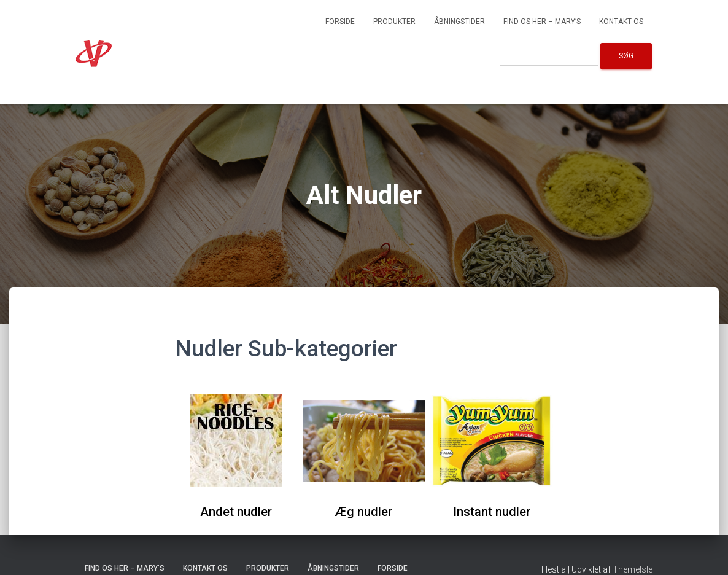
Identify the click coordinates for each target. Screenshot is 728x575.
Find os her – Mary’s (542, 22)
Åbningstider (459, 22)
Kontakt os (621, 22)
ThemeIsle (633, 569)
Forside (340, 22)
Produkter (394, 22)
